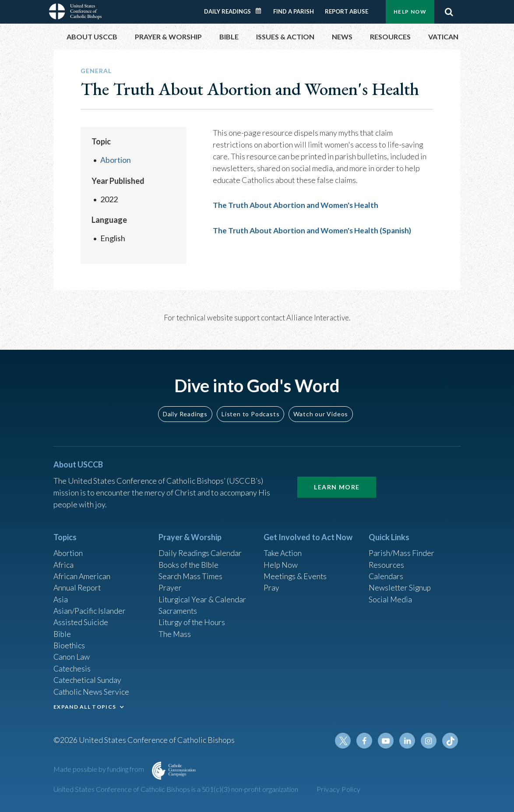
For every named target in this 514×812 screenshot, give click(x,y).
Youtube (387, 741)
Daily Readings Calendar (261, 11)
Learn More (337, 482)
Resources (387, 561)
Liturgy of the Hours (192, 620)
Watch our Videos (321, 409)
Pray (271, 584)
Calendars (386, 573)
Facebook (366, 741)
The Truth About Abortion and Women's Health (297, 205)
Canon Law (72, 655)
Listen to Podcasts (250, 409)
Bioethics (70, 643)
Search (449, 12)
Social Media (391, 596)
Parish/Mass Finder (402, 549)
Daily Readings (227, 11)
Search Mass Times (191, 573)
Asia (61, 596)
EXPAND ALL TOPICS (85, 706)
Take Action (283, 549)
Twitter (345, 741)
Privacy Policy (339, 789)
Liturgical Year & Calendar (203, 596)
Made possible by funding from (99, 769)
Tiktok (450, 741)
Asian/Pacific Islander (90, 608)
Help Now (410, 12)
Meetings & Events (296, 573)
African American (82, 573)
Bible (63, 632)
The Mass (175, 632)
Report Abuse (347, 11)
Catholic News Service (92, 691)
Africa (64, 561)
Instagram (429, 741)
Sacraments (178, 608)
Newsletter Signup (401, 584)
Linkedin (408, 741)
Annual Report (78, 584)
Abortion (116, 160)
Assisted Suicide (81, 620)
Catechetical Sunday (88, 679)
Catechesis (72, 667)
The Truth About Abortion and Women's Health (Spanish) (314, 230)
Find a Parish (294, 11)
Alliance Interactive (318, 317)
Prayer (170, 584)
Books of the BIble (189, 561)
